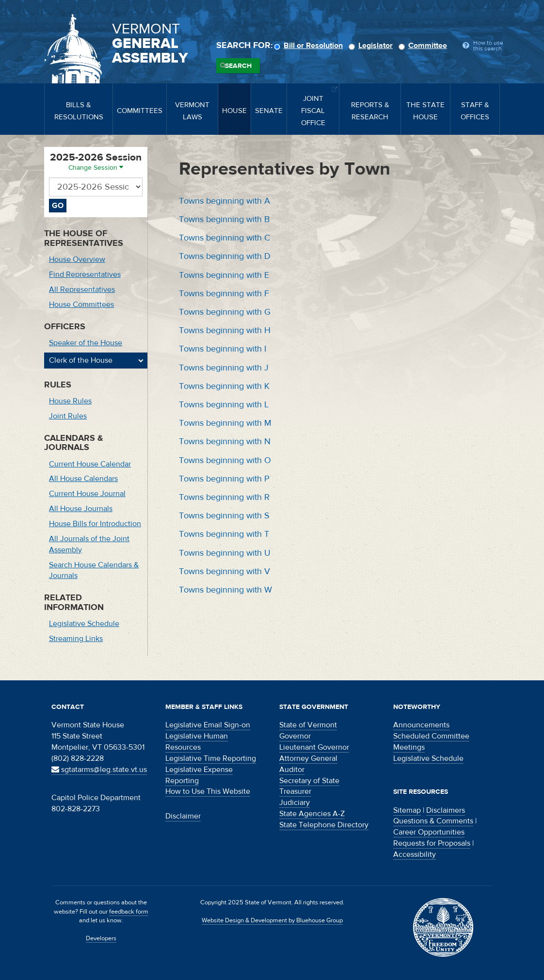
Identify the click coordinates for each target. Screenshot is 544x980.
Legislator (372, 46)
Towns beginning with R (224, 497)
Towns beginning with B (224, 219)
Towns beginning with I (223, 349)
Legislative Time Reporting (211, 758)
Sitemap (407, 810)
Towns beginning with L (224, 405)
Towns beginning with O (225, 460)
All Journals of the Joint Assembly (89, 544)
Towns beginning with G (225, 312)
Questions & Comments (433, 821)
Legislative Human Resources (197, 742)
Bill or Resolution (310, 46)
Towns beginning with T (224, 534)
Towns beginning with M (225, 423)
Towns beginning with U (225, 553)
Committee (424, 46)
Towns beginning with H (225, 330)
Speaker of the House (86, 343)
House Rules (70, 401)
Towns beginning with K (224, 386)
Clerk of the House (81, 360)
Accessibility (415, 854)
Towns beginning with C (224, 238)
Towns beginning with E (224, 275)
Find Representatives (85, 274)
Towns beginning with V (224, 571)
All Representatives (82, 289)
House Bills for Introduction (95, 524)
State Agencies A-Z (312, 814)
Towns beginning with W (225, 590)
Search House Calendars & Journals (94, 570)
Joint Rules (68, 416)
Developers (101, 938)
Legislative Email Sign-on (208, 725)
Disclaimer (183, 816)
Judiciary (295, 803)
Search (238, 66)
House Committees (81, 305)
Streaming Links (76, 639)
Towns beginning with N (225, 442)
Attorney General (308, 758)
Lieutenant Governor (314, 747)
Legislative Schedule (84, 624)
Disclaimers (446, 810)
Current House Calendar (90, 464)
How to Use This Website (208, 791)
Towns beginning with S (224, 516)
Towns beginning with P (224, 479)
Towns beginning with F (224, 294)
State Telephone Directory (324, 825)
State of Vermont (308, 725)
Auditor (292, 770)
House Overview (77, 259)
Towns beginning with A (224, 201)
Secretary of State (309, 781)
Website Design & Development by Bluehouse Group (272, 920)
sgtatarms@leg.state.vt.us (99, 770)
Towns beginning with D (225, 256)
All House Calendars (83, 479)
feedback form (129, 912)
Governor (295, 736)
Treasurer (295, 791)
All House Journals (81, 509)
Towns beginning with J (224, 368)
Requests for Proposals (432, 843)
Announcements (421, 725)
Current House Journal (87, 494)
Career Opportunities (429, 832)
